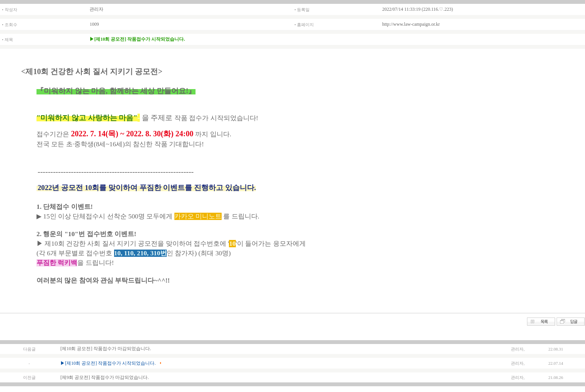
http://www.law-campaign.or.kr (411, 24)
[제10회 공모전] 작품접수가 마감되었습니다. (106, 349)
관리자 (96, 9)
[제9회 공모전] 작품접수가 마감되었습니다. (104, 377)
